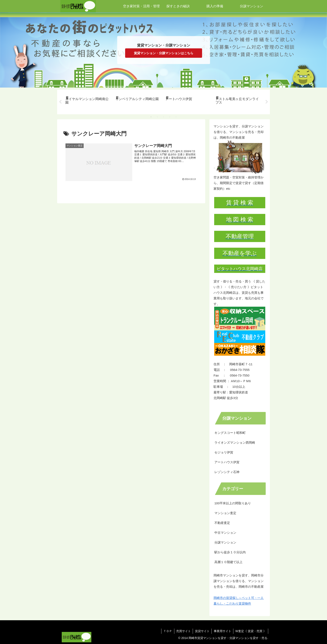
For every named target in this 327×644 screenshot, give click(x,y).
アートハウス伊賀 (227, 462)
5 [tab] (176, 117)
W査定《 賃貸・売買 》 (251, 631)
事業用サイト (222, 631)
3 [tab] (163, 117)
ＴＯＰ (167, 631)
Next (267, 102)
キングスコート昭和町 (230, 433)
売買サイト (183, 631)
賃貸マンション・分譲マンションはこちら (164, 53)
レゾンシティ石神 (227, 472)
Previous (60, 102)
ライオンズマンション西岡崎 (235, 443)
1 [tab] (151, 117)
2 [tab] (157, 117)
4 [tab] (170, 117)
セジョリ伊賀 (224, 452)
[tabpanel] (88, 101)
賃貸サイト (202, 631)
